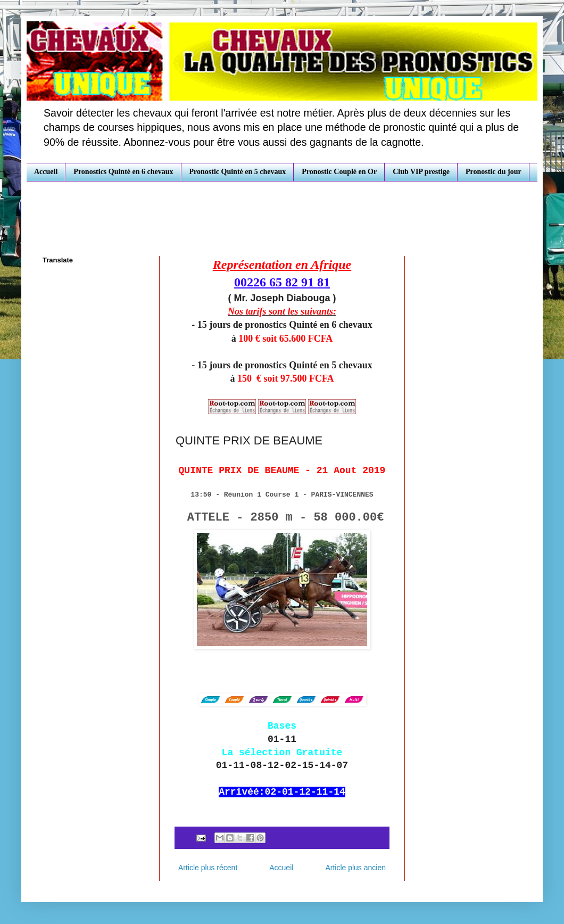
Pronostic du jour (493, 172)
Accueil (46, 172)
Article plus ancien (355, 868)
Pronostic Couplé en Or (339, 172)
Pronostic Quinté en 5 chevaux (238, 172)
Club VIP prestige (421, 172)
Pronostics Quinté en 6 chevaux (123, 172)
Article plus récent (208, 868)
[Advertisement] (282, 211)
